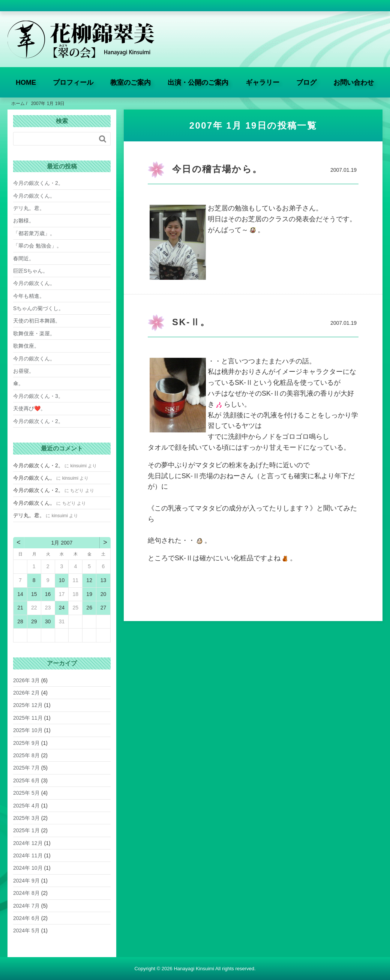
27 (103, 608)
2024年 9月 (26, 881)
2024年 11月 (28, 855)
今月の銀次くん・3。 (38, 396)
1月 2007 (62, 543)
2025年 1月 (26, 830)
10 (62, 580)
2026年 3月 (26, 680)
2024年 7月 (26, 906)
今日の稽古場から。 (217, 169)
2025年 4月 (26, 806)
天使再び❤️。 (29, 408)
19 (89, 594)
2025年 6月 (26, 780)
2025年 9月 (26, 743)
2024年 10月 (28, 868)
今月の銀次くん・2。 (38, 183)
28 (20, 621)
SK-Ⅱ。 (191, 322)
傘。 (18, 383)
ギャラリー (262, 83)
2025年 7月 (26, 768)
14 (20, 594)
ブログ (306, 83)
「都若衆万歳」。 (34, 233)
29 (34, 621)
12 (89, 580)
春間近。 (24, 258)
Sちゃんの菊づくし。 (38, 308)
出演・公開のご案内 (198, 83)
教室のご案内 (130, 83)
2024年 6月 (26, 918)
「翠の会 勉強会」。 (37, 246)
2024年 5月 (26, 930)
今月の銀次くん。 (34, 196)
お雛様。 (24, 221)
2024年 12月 (28, 843)
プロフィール (73, 83)
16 (48, 594)
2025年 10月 (28, 730)
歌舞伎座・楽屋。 (34, 333)
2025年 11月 (28, 718)
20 (103, 594)
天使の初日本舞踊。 (37, 321)
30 (48, 621)
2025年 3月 (26, 818)
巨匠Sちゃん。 (31, 271)
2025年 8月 (26, 755)
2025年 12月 (28, 705)
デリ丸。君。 (29, 208)
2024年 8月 (26, 893)
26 (89, 608)
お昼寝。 (24, 371)
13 (103, 580)
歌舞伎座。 (26, 346)
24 (62, 608)
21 (20, 608)
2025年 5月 (26, 793)
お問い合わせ (354, 83)
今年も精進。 (29, 296)
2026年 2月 (26, 693)
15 (34, 594)
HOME (26, 83)
